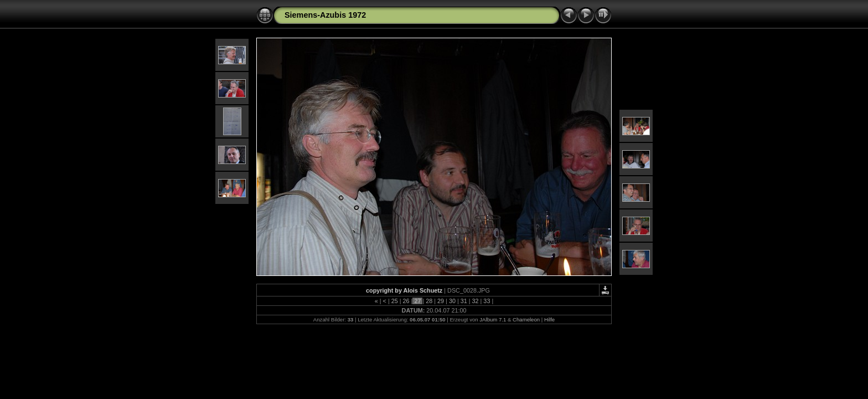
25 (395, 301)
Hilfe (549, 319)
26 (406, 301)
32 (476, 301)
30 (452, 301)
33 (487, 301)
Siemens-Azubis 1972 (325, 15)
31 (464, 301)
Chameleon (526, 319)
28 (429, 301)
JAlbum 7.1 (493, 319)
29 (441, 301)
